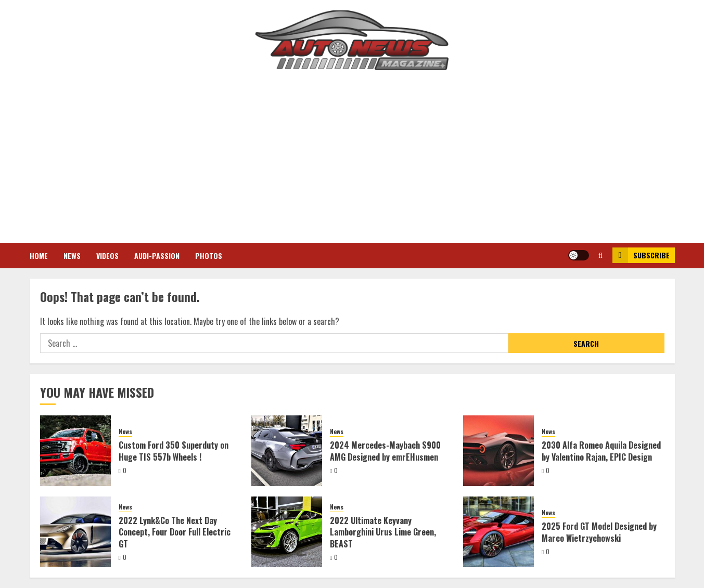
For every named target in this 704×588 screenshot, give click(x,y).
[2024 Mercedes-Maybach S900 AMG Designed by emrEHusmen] (287, 451)
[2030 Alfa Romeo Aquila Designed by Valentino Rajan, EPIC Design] (498, 451)
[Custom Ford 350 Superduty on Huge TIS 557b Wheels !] (75, 451)
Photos (209, 256)
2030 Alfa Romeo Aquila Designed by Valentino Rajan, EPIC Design (601, 451)
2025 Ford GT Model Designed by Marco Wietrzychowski (599, 532)
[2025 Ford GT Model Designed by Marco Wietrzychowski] (498, 532)
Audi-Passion (157, 256)
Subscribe (641, 255)
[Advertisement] (352, 154)
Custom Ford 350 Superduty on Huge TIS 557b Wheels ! (174, 451)
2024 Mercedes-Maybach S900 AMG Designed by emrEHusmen (385, 451)
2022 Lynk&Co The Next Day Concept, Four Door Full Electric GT (175, 532)
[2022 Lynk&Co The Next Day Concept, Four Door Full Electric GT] (75, 532)
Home (39, 256)
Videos (107, 256)
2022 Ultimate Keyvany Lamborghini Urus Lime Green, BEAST (383, 532)
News (72, 256)
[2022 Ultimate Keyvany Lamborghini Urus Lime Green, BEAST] (287, 532)
